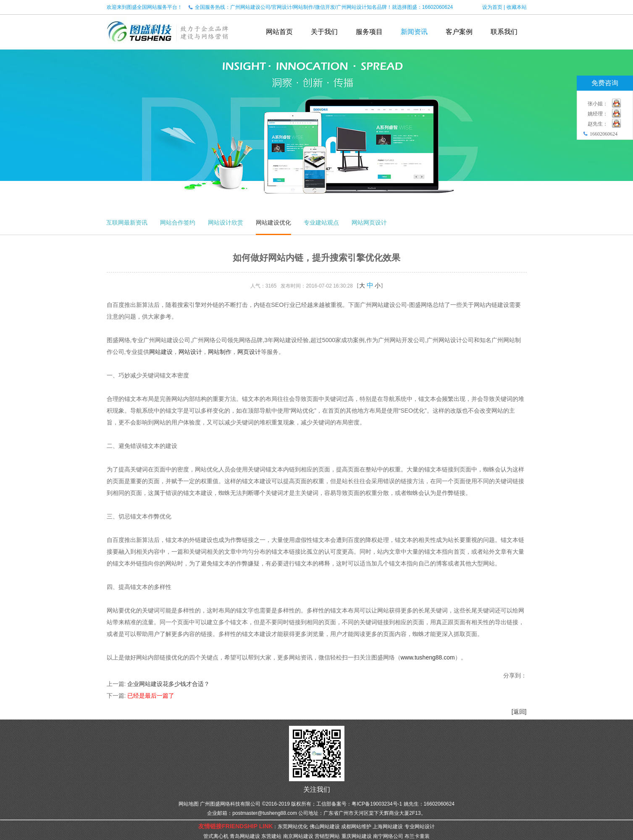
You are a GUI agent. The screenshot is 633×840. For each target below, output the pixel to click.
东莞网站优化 (293, 827)
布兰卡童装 (417, 836)
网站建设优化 (273, 222)
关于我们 (324, 32)
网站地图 (189, 804)
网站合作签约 (178, 222)
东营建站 (271, 836)
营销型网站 (327, 836)
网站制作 (220, 352)
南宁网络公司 (388, 836)
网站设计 (190, 352)
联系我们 (504, 32)
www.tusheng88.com (428, 657)
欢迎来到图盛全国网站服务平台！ (144, 7)
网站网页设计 (369, 222)
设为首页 (492, 7)
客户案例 (459, 32)
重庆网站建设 (357, 836)
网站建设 (161, 352)
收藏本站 (517, 7)
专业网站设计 (420, 827)
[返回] (519, 712)
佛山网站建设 (325, 827)
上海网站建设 (388, 827)
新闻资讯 (414, 32)
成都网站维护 (356, 827)
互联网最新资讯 (127, 222)
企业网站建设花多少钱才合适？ (168, 684)
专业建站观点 (321, 222)
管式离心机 (216, 836)
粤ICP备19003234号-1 (377, 804)
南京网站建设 (298, 836)
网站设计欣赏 (226, 222)
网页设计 (249, 352)
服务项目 (369, 32)
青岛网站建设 (245, 836)
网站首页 (279, 32)
